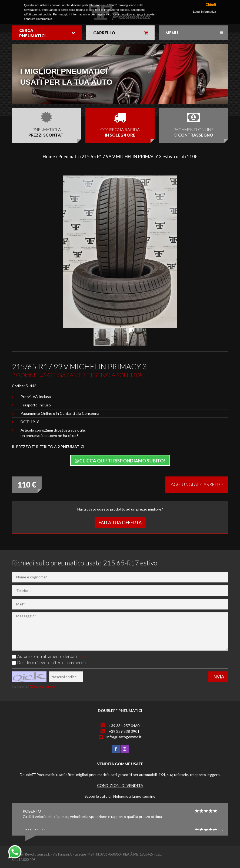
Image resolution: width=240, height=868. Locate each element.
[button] (216, 180)
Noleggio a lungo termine (134, 796)
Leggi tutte (211, 830)
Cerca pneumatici (32, 33)
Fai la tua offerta (120, 523)
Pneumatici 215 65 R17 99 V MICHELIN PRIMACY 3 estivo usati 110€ (128, 156)
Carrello (104, 33)
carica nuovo (43, 686)
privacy (84, 656)
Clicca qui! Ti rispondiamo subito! (120, 461)
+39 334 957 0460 (124, 726)
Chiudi (211, 5)
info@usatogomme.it (124, 737)
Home (49, 156)
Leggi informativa (204, 12)
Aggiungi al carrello (197, 484)
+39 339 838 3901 (124, 731)
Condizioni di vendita (120, 785)
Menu (172, 33)
